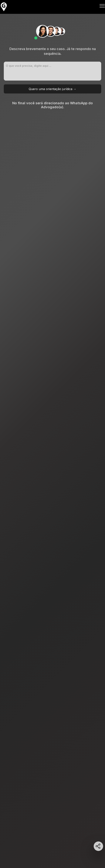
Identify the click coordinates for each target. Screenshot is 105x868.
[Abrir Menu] (102, 7)
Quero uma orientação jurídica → (52, 89)
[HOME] (4, 11)
